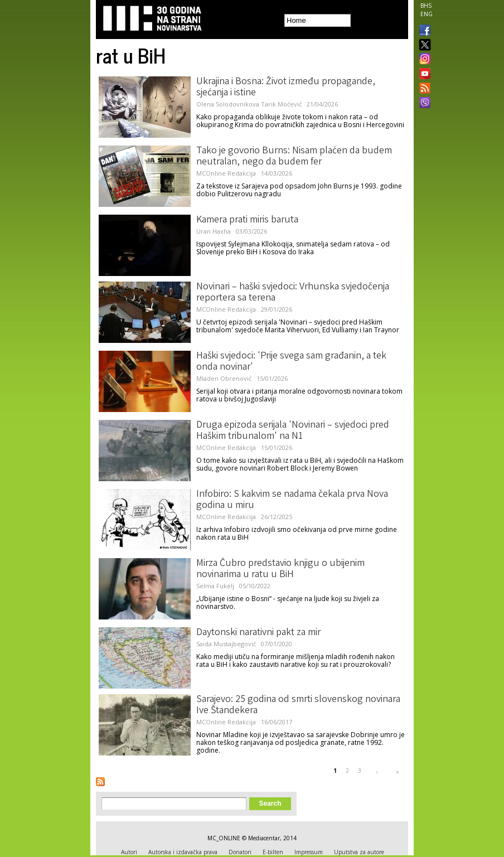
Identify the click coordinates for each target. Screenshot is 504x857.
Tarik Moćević (281, 104)
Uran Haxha (214, 231)
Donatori (240, 852)
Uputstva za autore (359, 852)
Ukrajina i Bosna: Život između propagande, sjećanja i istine (286, 88)
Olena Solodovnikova (228, 104)
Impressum (309, 852)
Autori (129, 852)
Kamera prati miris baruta (247, 220)
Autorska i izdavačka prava (183, 852)
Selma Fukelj (215, 586)
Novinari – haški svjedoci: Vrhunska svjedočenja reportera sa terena (293, 293)
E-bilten (273, 852)
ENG (427, 14)
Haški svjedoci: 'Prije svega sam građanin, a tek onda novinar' (291, 362)
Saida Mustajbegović (226, 644)
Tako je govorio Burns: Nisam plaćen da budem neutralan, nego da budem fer (294, 157)
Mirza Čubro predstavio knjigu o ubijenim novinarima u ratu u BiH (280, 569)
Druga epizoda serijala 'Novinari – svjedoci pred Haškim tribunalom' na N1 (293, 431)
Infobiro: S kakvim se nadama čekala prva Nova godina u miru (292, 500)
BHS (426, 6)
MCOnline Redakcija (226, 173)
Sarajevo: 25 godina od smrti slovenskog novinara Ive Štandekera (298, 705)
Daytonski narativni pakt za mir (258, 633)
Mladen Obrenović (224, 378)
